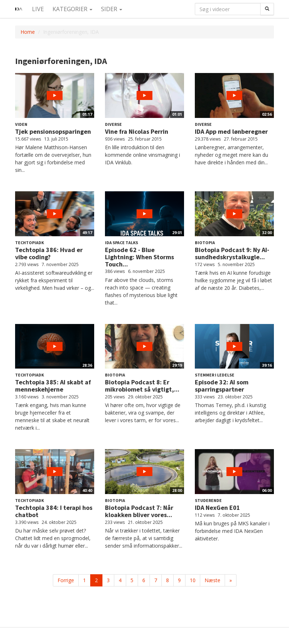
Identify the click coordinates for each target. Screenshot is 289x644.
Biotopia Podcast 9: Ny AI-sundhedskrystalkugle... (232, 253)
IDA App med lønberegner (231, 131)
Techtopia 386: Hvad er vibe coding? (49, 253)
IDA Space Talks (121, 243)
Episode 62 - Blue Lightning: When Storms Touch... (139, 257)
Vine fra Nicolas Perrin (137, 131)
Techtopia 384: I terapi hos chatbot (54, 511)
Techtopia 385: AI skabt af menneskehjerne (53, 386)
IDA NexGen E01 (217, 508)
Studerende (208, 500)
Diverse (113, 124)
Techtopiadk (29, 243)
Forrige (66, 580)
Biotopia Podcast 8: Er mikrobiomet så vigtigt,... (142, 386)
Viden (21, 124)
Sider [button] (112, 9)
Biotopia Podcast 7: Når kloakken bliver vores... (139, 511)
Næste (212, 580)
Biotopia (205, 243)
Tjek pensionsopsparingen (53, 131)
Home (28, 32)
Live (38, 9)
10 (193, 580)
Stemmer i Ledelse (215, 375)
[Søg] (267, 9)
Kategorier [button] (72, 9)
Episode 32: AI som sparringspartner (222, 386)
